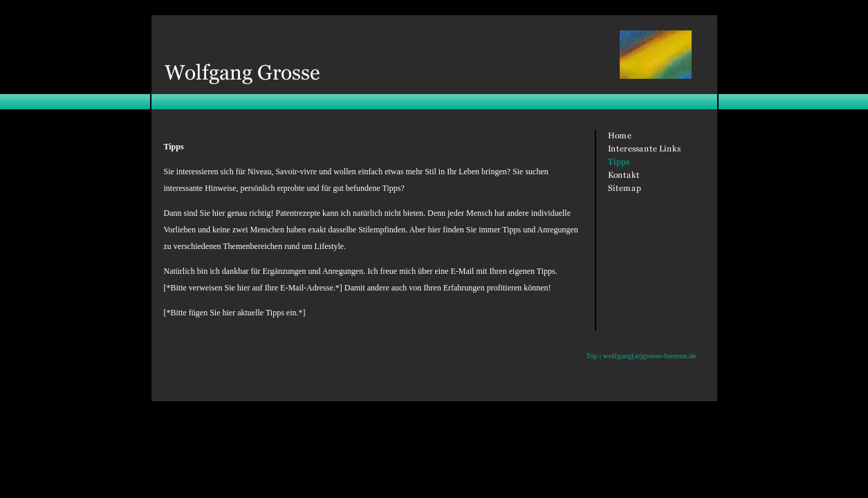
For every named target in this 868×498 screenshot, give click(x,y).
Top (592, 356)
